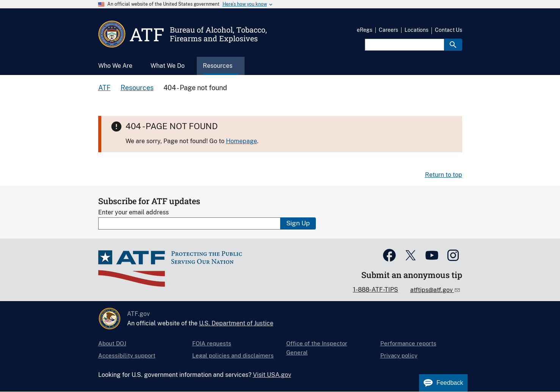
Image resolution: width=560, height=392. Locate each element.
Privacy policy (399, 355)
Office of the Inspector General (317, 348)
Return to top (444, 175)
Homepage (242, 141)
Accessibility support (127, 355)
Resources (137, 88)
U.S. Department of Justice (236, 323)
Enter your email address (133, 212)
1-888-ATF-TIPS (376, 290)
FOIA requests (212, 343)
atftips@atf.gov (432, 290)
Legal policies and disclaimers (233, 355)
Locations (416, 30)
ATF (104, 88)
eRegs (365, 30)
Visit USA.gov (272, 375)
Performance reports (408, 343)
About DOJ (112, 343)
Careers (388, 30)
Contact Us (449, 30)
